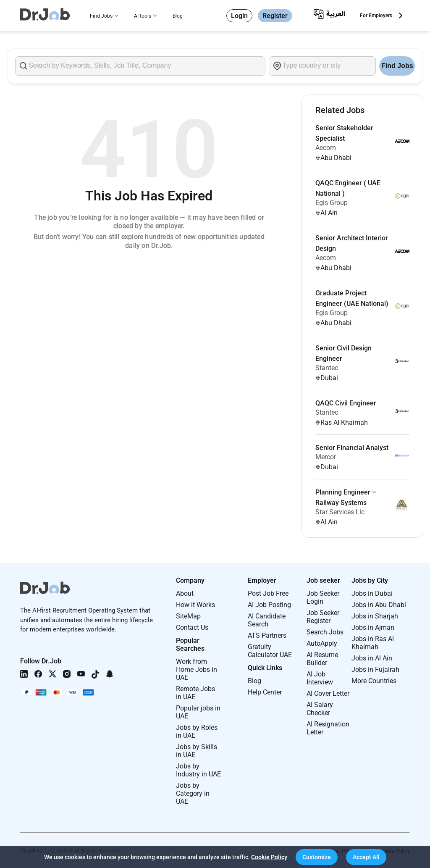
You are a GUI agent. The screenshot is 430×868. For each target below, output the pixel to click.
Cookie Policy (269, 857)
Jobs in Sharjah (375, 616)
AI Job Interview (320, 678)
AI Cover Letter (328, 693)
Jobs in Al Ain (372, 658)
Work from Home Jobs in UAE (197, 669)
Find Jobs (101, 16)
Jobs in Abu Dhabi (379, 605)
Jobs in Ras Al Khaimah (373, 643)
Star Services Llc (340, 512)
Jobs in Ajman (373, 627)
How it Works (195, 605)
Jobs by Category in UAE (193, 793)
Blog (178, 16)
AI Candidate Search (267, 620)
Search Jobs (325, 632)
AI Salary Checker (320, 709)
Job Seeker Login (323, 597)
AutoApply (322, 643)
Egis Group (332, 203)
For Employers (376, 16)
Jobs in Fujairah (375, 669)
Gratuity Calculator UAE (270, 651)
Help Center (265, 692)
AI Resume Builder (322, 659)
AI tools (143, 16)
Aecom (326, 148)
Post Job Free (268, 593)
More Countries (374, 681)
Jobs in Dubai (372, 593)
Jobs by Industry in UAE (198, 770)
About (185, 593)
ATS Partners (267, 635)
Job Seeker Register (323, 617)
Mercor (326, 457)
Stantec (327, 368)
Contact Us (192, 627)
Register (275, 16)
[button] (317, 857)
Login (239, 16)
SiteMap (188, 616)
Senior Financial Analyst (352, 448)
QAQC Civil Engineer (346, 403)
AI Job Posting (269, 605)
